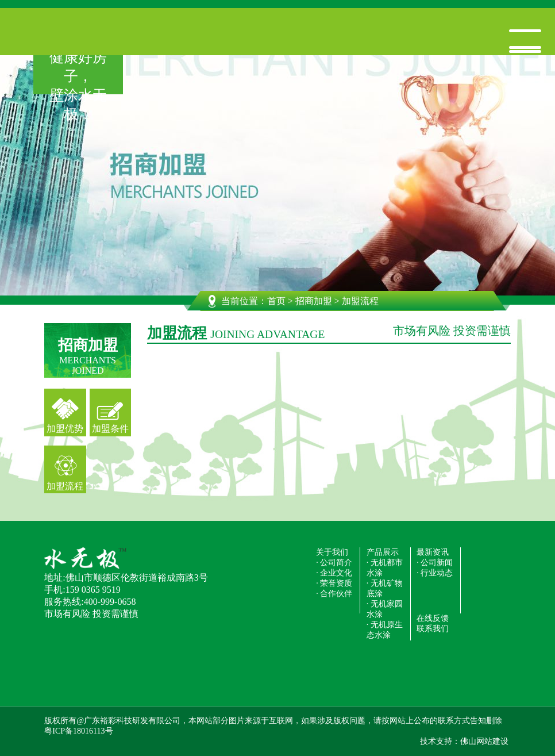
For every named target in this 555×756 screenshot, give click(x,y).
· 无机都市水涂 (385, 568)
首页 (276, 301)
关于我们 (332, 552)
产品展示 (383, 552)
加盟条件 (110, 429)
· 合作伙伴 (334, 594)
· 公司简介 (334, 563)
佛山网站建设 (484, 741)
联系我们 (433, 629)
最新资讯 (433, 552)
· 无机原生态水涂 (385, 630)
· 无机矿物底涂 (385, 588)
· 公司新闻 (435, 563)
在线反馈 (433, 618)
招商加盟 (314, 301)
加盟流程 (65, 486)
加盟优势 (65, 429)
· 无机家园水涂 (385, 609)
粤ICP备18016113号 (78, 731)
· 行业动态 (435, 573)
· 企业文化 (334, 573)
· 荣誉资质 (334, 583)
